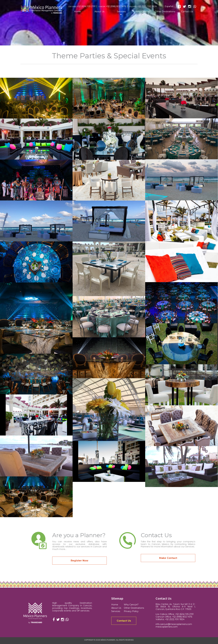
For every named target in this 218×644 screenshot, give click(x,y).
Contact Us (187, 12)
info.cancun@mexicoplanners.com (174, 624)
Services (121, 12)
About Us (99, 12)
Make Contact (168, 558)
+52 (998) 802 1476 (116, 6)
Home (77, 12)
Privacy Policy (131, 611)
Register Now (79, 561)
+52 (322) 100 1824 (147, 6)
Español (169, 6)
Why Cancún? (143, 12)
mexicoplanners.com (167, 627)
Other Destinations (165, 12)
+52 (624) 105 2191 (86, 6)
